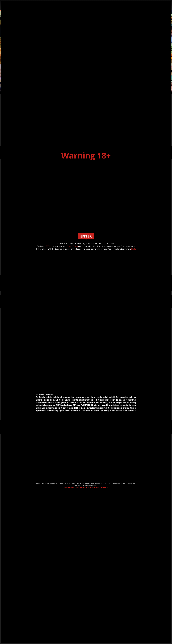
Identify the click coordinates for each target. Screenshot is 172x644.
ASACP (104, 487)
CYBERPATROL (93, 487)
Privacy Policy (72, 246)
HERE (133, 249)
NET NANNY (81, 487)
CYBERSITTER (69, 487)
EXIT (86, 240)
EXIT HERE (52, 249)
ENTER (49, 246)
